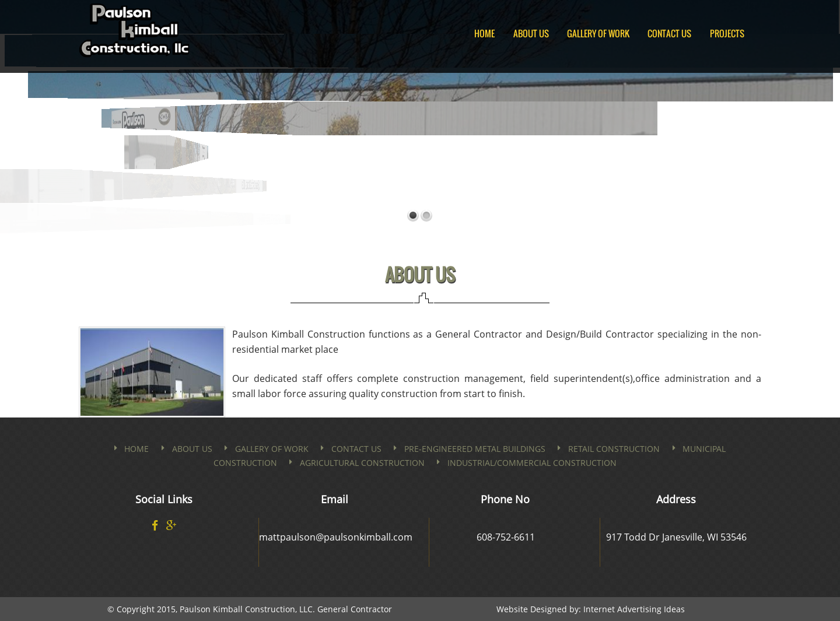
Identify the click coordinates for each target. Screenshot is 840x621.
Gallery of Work (598, 33)
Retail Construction (614, 449)
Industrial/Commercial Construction (532, 463)
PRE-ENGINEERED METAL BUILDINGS (475, 449)
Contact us (356, 449)
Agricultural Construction (362, 463)
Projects (727, 33)
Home (484, 33)
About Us (531, 33)
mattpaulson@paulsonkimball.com (336, 537)
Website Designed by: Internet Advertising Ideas (591, 609)
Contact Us (669, 33)
